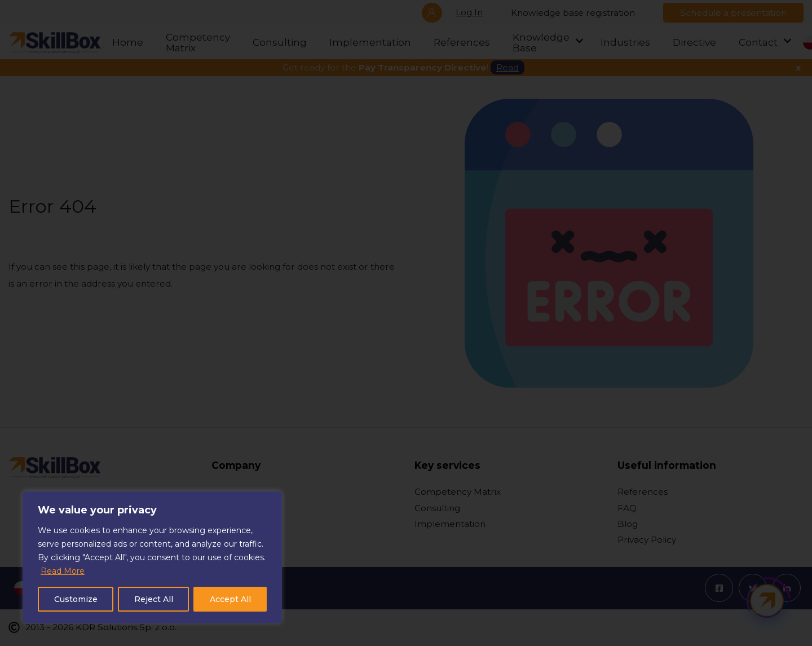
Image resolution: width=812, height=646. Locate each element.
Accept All (230, 599)
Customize (76, 599)
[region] (152, 557)
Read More (63, 571)
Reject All (154, 599)
